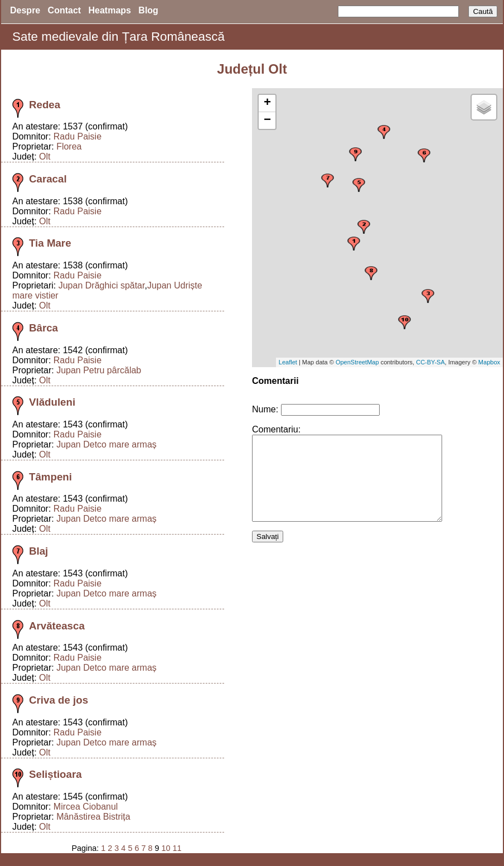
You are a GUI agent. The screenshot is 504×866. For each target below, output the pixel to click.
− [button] (267, 121)
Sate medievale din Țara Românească (118, 37)
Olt (45, 157)
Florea (69, 146)
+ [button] (267, 103)
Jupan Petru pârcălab (99, 370)
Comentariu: (276, 429)
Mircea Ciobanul (86, 807)
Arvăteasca (57, 626)
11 (177, 848)
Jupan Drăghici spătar (102, 285)
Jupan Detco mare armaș (106, 444)
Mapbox (489, 362)
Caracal (48, 179)
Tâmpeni (50, 477)
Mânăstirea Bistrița (93, 817)
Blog (148, 10)
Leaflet (288, 362)
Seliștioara (55, 774)
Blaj (38, 551)
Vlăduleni (52, 402)
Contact (65, 10)
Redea (45, 105)
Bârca (43, 328)
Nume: (265, 409)
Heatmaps (110, 10)
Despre (25, 10)
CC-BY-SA (430, 362)
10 (166, 848)
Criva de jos (59, 700)
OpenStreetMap (357, 362)
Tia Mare (50, 243)
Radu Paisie (77, 136)
